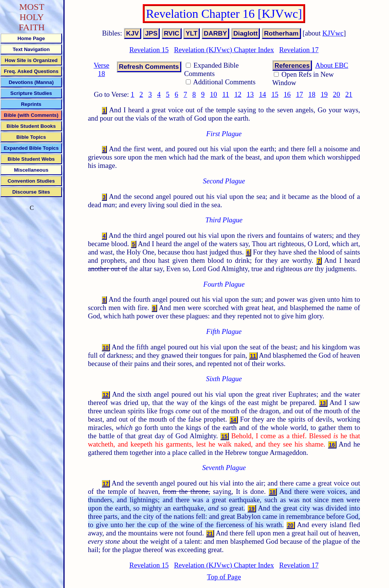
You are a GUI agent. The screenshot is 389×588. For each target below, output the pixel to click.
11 (226, 94)
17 (300, 94)
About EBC (332, 65)
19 (324, 94)
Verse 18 (101, 69)
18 (312, 94)
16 (287, 94)
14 (263, 94)
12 (238, 94)
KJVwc (333, 33)
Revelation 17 (299, 50)
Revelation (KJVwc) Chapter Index (224, 50)
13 (250, 94)
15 (275, 94)
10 (214, 94)
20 (337, 94)
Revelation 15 (149, 50)
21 (349, 94)
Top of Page (224, 577)
